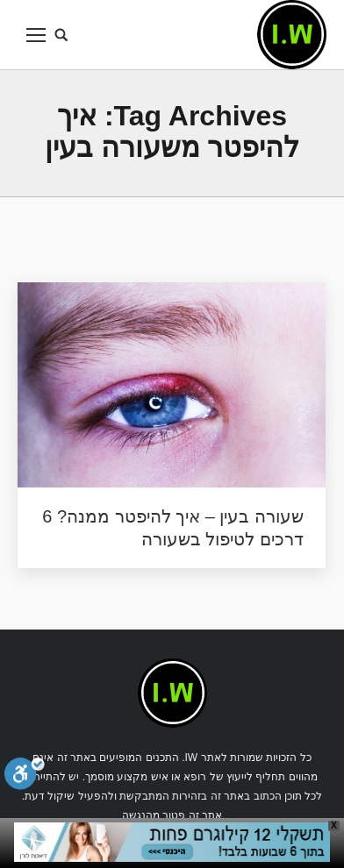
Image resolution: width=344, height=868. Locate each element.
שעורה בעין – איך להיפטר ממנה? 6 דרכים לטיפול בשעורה (173, 528)
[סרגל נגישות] (25, 776)
